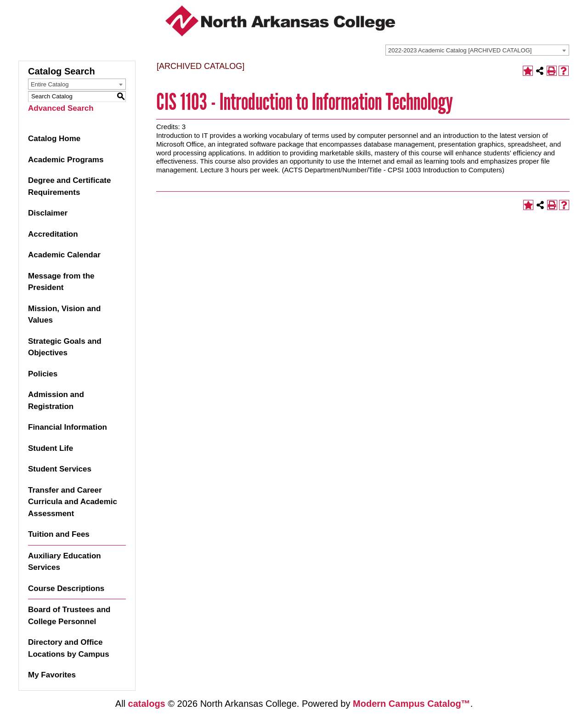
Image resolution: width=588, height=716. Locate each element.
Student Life (51, 448)
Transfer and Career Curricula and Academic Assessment (73, 502)
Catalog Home (54, 139)
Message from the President (61, 282)
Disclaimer (48, 213)
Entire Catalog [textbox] (50, 84)
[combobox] (477, 50)
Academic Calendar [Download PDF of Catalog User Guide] (64, 255)
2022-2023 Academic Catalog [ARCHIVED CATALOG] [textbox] (460, 50)
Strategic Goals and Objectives (65, 347)
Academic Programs (66, 160)
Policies (43, 374)
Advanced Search (61, 108)
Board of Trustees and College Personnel (69, 616)
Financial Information (68, 427)
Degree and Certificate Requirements (69, 186)
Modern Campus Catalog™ (412, 704)
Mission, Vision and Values (64, 315)
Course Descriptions (66, 588)
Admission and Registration (56, 401)
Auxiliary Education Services (65, 562)
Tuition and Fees (59, 534)
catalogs (147, 704)
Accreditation (53, 234)
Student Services (60, 469)
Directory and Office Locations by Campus (69, 648)
